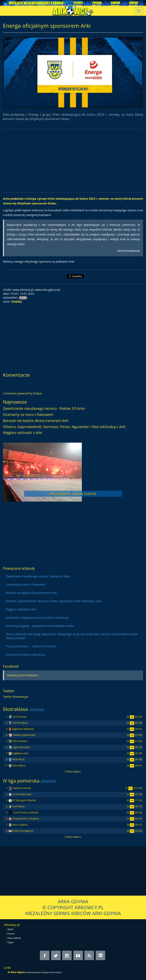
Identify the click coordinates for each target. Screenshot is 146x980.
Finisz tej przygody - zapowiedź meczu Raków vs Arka (40, 626)
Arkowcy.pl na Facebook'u (23, 675)
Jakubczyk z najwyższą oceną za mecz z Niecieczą (37, 618)
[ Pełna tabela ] (73, 771)
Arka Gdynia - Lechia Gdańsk (73, 494)
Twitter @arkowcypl (16, 697)
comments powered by (22, 393)
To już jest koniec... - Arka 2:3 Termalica (31, 646)
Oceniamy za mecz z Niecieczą (25, 655)
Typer (11, 942)
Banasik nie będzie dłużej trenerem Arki (36, 421)
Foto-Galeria (14, 938)
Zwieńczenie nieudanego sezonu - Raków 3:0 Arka (44, 408)
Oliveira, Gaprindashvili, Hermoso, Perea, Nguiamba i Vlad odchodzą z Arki (64, 427)
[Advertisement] (73, 161)
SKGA (10, 929)
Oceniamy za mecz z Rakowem (28, 414)
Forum (11, 934)
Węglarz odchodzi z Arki (22, 433)
